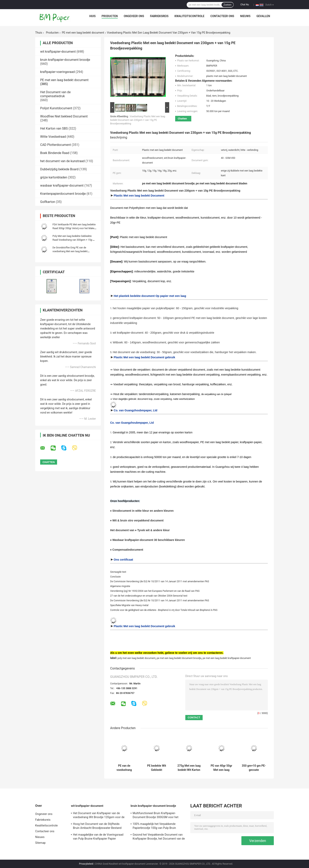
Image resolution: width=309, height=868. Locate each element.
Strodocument (122, 511)
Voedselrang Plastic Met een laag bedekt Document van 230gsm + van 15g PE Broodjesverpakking (138, 120)
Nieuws (245, 16)
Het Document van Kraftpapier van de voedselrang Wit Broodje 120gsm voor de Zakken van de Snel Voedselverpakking (99, 816)
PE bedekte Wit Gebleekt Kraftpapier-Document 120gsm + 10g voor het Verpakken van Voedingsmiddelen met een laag (157, 768)
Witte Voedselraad (53, 137)
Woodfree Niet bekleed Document (64, 116)
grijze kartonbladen (54, 177)
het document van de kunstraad (62, 161)
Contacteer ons (222, 16)
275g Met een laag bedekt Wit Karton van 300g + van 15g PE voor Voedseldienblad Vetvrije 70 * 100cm (189, 768)
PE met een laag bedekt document (83, 33)
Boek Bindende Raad (55, 153)
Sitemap (40, 843)
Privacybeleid (86, 864)
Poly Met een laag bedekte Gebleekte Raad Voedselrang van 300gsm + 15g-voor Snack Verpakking (73, 240)
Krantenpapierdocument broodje (63, 194)
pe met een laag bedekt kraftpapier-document (227, 658)
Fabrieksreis (159, 16)
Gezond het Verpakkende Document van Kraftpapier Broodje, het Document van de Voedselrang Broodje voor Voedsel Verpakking (159, 837)
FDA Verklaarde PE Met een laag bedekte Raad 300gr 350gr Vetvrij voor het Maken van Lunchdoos (74, 228)
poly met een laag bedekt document (136, 658)
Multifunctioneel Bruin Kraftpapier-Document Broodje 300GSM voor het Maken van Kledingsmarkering (155, 816)
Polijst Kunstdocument (56, 108)
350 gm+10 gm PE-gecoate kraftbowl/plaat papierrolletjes (254, 768)
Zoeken (227, 5)
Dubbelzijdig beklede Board (59, 169)
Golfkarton (48, 202)
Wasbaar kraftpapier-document (133, 540)
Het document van (122, 530)
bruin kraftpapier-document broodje (65, 60)
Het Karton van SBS (54, 128)
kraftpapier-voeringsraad (57, 72)
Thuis (39, 33)
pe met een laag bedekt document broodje (179, 658)
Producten (110, 16)
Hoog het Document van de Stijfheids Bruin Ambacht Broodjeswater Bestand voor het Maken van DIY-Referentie (97, 826)
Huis (92, 16)
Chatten (182, 119)
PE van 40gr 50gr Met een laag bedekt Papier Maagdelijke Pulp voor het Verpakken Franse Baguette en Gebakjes (221, 768)
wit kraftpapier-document (58, 52)
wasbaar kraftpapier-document (62, 186)
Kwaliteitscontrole (189, 16)
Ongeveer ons (134, 16)
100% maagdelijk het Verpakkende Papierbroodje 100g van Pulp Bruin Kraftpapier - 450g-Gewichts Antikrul (155, 826)
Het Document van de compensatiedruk (55, 94)
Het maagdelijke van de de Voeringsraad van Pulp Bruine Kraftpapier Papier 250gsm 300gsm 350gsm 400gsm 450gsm (98, 837)
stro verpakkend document (146, 520)
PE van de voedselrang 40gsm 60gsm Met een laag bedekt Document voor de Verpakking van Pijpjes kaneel (124, 768)
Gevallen (263, 16)
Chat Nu (245, 5)
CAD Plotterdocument (56, 145)
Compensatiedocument (128, 550)
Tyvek (141, 530)
